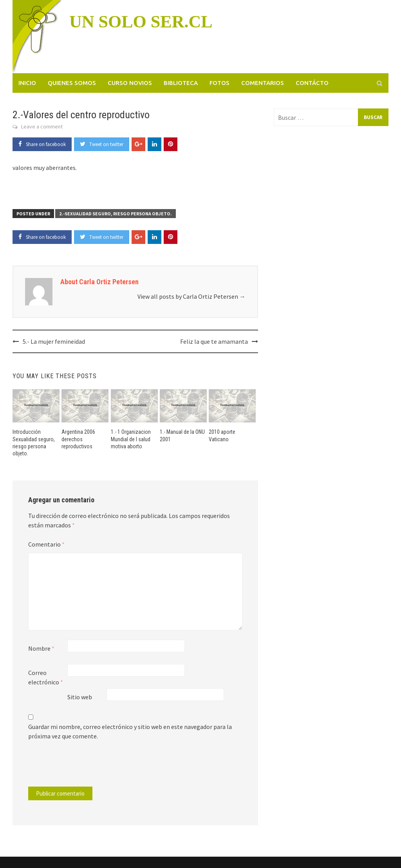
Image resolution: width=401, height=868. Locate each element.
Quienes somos (72, 83)
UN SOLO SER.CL (141, 22)
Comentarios (263, 83)
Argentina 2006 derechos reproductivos (78, 439)
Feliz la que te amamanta (214, 341)
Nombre (41, 648)
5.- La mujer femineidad (54, 341)
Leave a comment (42, 126)
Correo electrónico (46, 677)
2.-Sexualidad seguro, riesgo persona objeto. (116, 214)
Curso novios (130, 83)
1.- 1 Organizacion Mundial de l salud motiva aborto (131, 439)
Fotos (219, 83)
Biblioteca (181, 83)
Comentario (46, 544)
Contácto (312, 83)
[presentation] (81, 767)
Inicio (27, 83)
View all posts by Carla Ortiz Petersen (191, 296)
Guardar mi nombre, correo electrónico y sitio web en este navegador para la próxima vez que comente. (130, 731)
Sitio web (80, 697)
